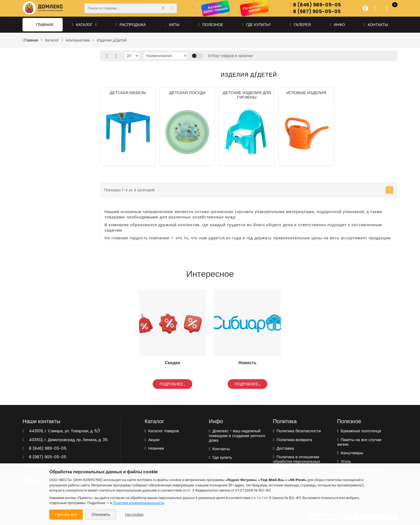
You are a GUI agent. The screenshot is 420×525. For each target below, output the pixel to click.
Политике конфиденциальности (138, 503)
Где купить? (257, 25)
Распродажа (131, 25)
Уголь (344, 461)
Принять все (66, 515)
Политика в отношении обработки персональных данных (297, 461)
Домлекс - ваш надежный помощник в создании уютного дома (237, 435)
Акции (152, 440)
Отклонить (101, 515)
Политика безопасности (297, 431)
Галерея (300, 25)
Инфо (337, 25)
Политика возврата (292, 440)
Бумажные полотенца (359, 431)
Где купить (221, 457)
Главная (42, 25)
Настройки (134, 515)
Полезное (211, 25)
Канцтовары (350, 453)
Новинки (154, 448)
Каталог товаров (162, 431)
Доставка (283, 448)
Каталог (84, 25)
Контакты (376, 25)
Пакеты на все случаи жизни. (359, 442)
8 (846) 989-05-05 (316, 5)
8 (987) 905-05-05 (315, 12)
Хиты (172, 25)
